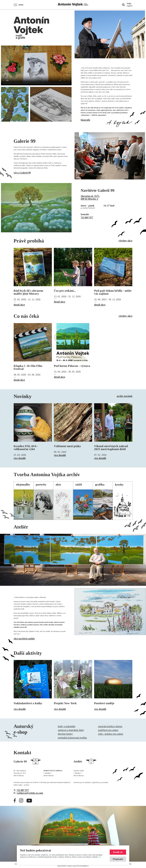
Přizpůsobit (118, 859)
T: (21, 790)
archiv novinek (125, 396)
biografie (86, 120)
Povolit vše (118, 852)
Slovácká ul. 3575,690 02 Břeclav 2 (90, 197)
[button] (19, 5)
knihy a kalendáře (67, 726)
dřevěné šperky (65, 734)
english (130, 6)
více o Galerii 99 (22, 173)
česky (129, 3)
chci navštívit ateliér (24, 639)
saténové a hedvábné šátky (71, 730)
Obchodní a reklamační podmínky (73, 866)
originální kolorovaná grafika (72, 738)
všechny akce (126, 241)
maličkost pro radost (108, 730)
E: (28, 793)
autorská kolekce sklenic (110, 726)
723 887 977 (87, 217)
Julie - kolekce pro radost (111, 734)
